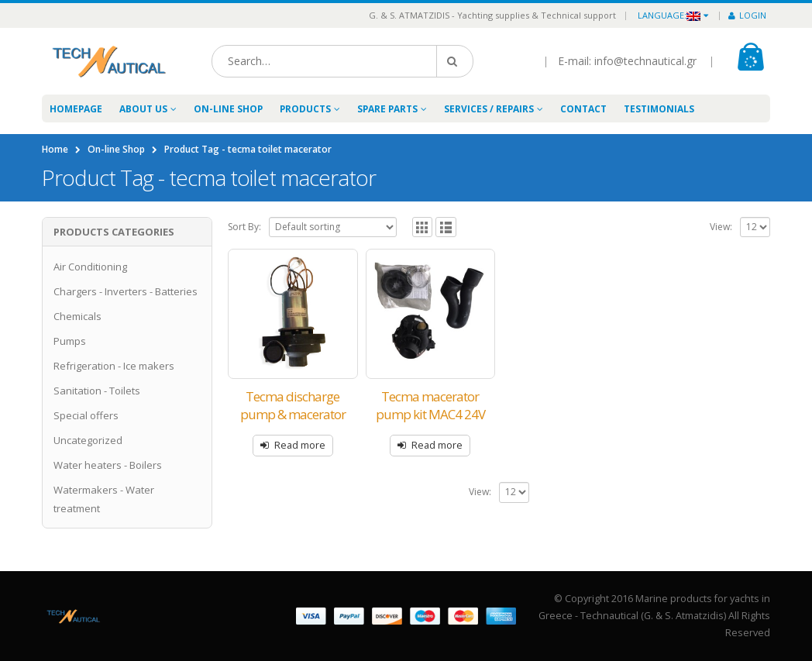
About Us (143, 109)
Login (747, 15)
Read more (300, 445)
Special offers (86, 415)
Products (305, 109)
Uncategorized (88, 440)
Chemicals (77, 316)
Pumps (70, 341)
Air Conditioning (90, 267)
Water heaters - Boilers (108, 465)
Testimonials (659, 109)
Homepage (76, 109)
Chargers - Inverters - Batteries (126, 291)
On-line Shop (228, 109)
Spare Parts (387, 109)
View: (721, 227)
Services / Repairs (489, 109)
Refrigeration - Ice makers (114, 366)
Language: (669, 15)
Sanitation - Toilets (97, 391)
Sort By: (244, 227)
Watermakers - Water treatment (104, 499)
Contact (583, 109)
